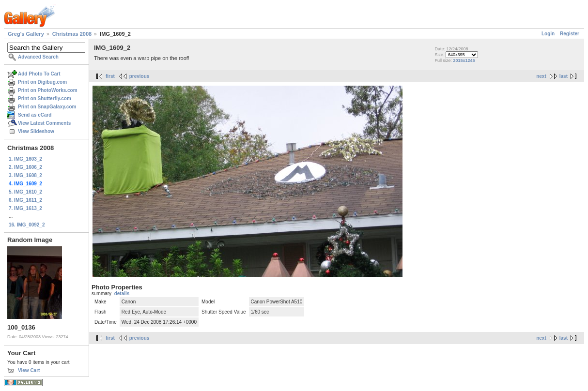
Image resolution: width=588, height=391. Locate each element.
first (110, 76)
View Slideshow (36, 131)
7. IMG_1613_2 (25, 208)
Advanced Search (38, 57)
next (541, 76)
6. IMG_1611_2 (25, 200)
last (564, 76)
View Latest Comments (44, 123)
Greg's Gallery (26, 34)
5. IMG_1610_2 (25, 192)
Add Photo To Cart (39, 74)
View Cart (29, 370)
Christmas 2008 (72, 34)
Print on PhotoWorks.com (48, 90)
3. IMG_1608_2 (25, 175)
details (122, 293)
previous (139, 76)
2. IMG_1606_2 (25, 167)
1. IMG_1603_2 (25, 159)
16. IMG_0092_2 (27, 225)
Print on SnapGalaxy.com (47, 107)
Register (570, 34)
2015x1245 (464, 60)
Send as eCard (35, 115)
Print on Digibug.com (42, 82)
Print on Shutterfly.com (45, 98)
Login (548, 34)
